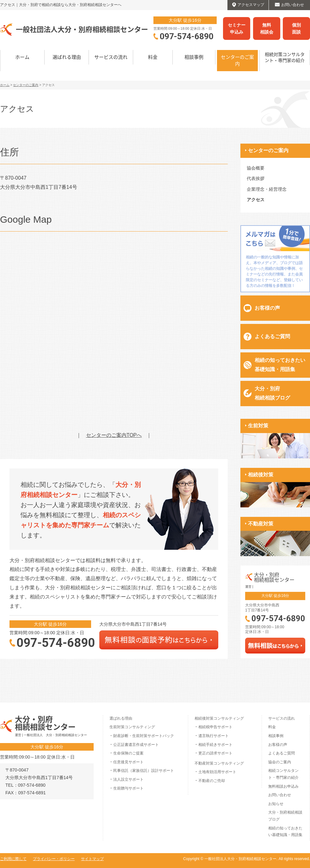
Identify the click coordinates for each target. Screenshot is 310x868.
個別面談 (296, 28)
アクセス (256, 200)
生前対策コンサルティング (132, 727)
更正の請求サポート (215, 753)
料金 (153, 57)
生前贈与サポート (128, 788)
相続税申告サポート (215, 727)
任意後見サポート (128, 762)
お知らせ (276, 804)
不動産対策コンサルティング (219, 763)
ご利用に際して (13, 859)
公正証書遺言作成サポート (136, 745)
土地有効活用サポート (217, 772)
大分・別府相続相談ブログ (272, 393)
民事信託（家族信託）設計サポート (144, 771)
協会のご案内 (280, 762)
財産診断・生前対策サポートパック (144, 736)
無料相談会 (267, 28)
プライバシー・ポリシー (54, 859)
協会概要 (256, 168)
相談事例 (194, 57)
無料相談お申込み (283, 786)
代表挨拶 (256, 178)
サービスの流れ (111, 57)
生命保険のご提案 (128, 753)
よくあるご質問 (272, 336)
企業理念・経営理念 (267, 189)
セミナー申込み (237, 28)
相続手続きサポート (215, 745)
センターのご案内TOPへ (114, 435)
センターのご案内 (237, 60)
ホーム (22, 57)
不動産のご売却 (212, 781)
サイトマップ (92, 859)
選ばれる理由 (67, 57)
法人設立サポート (128, 779)
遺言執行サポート (214, 736)
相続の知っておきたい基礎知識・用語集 (280, 365)
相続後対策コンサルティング (219, 718)
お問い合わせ (280, 795)
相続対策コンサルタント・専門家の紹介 (285, 57)
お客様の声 (267, 308)
